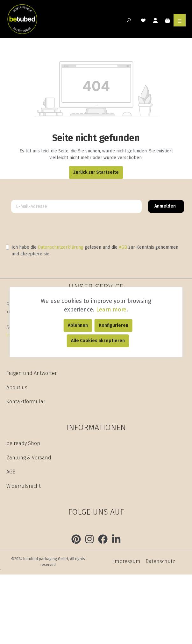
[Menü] (180, 20)
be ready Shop (23, 443)
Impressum (127, 561)
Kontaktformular (26, 402)
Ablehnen (78, 325)
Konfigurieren (114, 325)
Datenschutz (160, 561)
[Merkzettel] (143, 20)
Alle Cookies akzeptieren (98, 341)
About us (17, 388)
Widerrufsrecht (24, 486)
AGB (123, 247)
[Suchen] (130, 20)
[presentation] (55, 230)
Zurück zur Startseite (96, 172)
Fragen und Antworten (32, 373)
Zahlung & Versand (29, 458)
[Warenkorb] (167, 20)
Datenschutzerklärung (61, 247)
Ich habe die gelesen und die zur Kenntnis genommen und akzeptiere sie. (95, 251)
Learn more (111, 310)
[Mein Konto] (155, 20)
